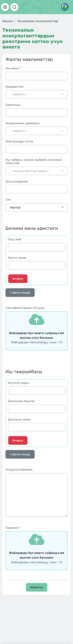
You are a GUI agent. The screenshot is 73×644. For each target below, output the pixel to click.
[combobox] (36, 94)
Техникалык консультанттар (37, 21)
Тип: (8, 200)
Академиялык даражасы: (23, 123)
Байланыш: (13, 105)
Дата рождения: (17, 182)
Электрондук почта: (19, 141)
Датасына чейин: (20, 420)
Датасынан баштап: (22, 401)
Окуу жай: (15, 239)
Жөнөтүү (37, 587)
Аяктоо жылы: (17, 258)
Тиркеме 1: (13, 528)
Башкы (7, 21)
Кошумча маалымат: (19, 470)
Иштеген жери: (18, 383)
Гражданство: (15, 87)
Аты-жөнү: (13, 68)
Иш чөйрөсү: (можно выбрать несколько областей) (34, 162)
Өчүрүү (18, 279)
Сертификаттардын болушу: (25, 308)
